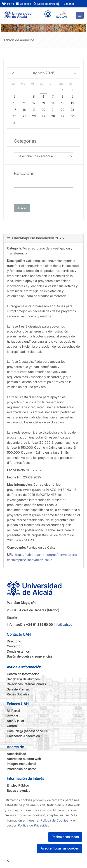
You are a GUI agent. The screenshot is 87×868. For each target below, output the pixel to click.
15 (63, 103)
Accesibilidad (16, 754)
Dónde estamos (18, 651)
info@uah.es (63, 624)
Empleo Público (18, 785)
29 (63, 116)
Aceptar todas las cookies (60, 848)
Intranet (13, 716)
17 (15, 110)
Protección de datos (21, 769)
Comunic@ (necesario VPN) (27, 731)
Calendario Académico (23, 736)
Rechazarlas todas (65, 837)
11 (24, 103)
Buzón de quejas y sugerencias (29, 656)
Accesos (23, 4)
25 (24, 116)
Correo (12, 726)
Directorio (14, 641)
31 (15, 123)
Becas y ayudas (18, 791)
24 (15, 116)
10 (15, 103)
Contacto (14, 646)
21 (53, 110)
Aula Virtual (15, 721)
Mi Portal (13, 711)
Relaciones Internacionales (26, 684)
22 (63, 110)
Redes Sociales (18, 694)
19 (34, 110)
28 (53, 116)
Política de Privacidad (34, 825)
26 (34, 116)
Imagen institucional (21, 764)
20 (43, 110)
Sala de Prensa (18, 689)
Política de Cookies (54, 820)
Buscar (22, 208)
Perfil (8, 4)
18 (24, 110)
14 (53, 103)
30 (72, 116)
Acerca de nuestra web (24, 759)
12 (34, 103)
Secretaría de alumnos (23, 679)
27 (43, 116)
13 (43, 103)
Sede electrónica (46, 4)
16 (72, 103)
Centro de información (23, 674)
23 (72, 110)
